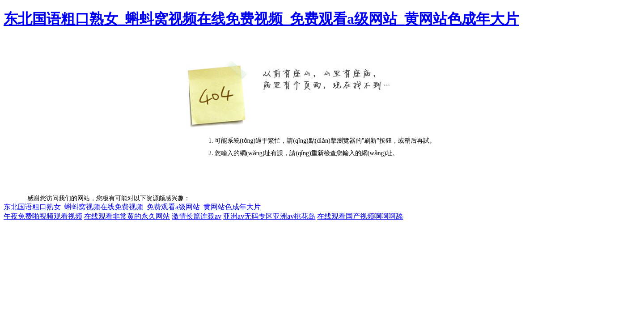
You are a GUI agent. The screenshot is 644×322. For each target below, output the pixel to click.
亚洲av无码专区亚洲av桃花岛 (269, 216)
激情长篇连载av (197, 216)
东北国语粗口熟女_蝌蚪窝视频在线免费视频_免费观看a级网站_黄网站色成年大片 (261, 19)
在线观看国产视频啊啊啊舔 (360, 216)
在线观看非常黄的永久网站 (127, 216)
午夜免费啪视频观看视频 (43, 216)
